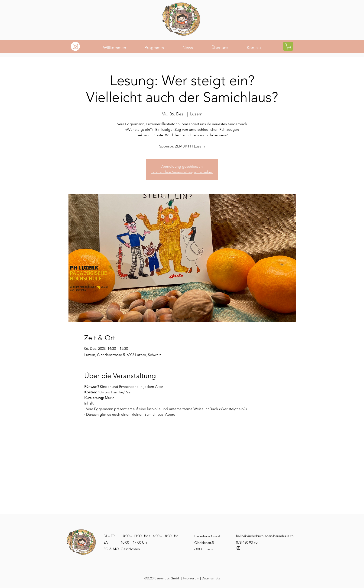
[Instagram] (75, 46)
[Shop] (288, 46)
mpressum (192, 578)
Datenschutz (211, 578)
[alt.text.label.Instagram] (238, 548)
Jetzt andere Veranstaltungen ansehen (182, 172)
